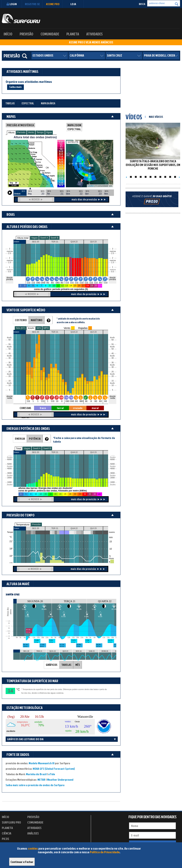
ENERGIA (20, 439)
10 (112, 385)
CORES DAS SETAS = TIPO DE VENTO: (25, 408)
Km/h (112, 383)
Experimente (35, 839)
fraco (43, 408)
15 (112, 381)
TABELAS (66, 665)
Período (21, 132)
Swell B (55, 238)
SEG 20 (36, 528)
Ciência (7, 833)
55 (112, 344)
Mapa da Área (48, 103)
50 (112, 349)
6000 (9, 459)
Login (11, 4)
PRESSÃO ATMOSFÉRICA (20, 125)
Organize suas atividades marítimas (29, 82)
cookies (33, 848)
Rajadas (83, 328)
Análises (33, 833)
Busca (142, 4)
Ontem (16, 528)
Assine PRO (53, 4)
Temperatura (23, 525)
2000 (9, 478)
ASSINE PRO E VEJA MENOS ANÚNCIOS (91, 42)
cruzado (78, 408)
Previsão (26, 34)
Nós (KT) (21, 328)
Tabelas (10, 103)
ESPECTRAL (74, 129)
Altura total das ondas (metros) (35, 137)
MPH (46, 328)
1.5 (10, 262)
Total (18, 448)
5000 (9, 464)
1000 (9, 482)
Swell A (44, 238)
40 (112, 358)
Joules (9, 485)
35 (112, 363)
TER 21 (55, 528)
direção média (113, 397)
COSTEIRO (21, 320)
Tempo (40, 132)
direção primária (9, 279)
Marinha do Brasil (36, 774)
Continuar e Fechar (22, 862)
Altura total (23, 238)
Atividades (94, 34)
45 (112, 353)
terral (60, 408)
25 (112, 372)
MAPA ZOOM (74, 125)
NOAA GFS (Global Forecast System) (54, 769)
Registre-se (32, 4)
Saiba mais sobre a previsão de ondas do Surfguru (35, 785)
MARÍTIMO (37, 320)
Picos (5, 839)
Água (49, 132)
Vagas (34, 238)
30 (112, 367)
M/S (39, 328)
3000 (9, 473)
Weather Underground (60, 780)
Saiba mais (15, 87)
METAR (41, 780)
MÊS (78, 665)
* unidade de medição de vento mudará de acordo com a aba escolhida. (78, 320)
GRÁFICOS (52, 665)
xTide (52, 774)
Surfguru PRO (11, 822)
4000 (9, 469)
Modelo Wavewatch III (42, 763)
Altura (11, 132)
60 (112, 340)
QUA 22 (74, 528)
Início (8, 34)
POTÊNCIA (35, 439)
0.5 (10, 272)
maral (95, 408)
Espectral (28, 103)
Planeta (73, 34)
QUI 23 (93, 528)
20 (112, 376)
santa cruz (13, 594)
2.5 (10, 253)
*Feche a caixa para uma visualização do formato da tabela (84, 440)
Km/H (31, 328)
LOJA (73, 4)
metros (9, 270)
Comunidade (50, 34)
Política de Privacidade (105, 852)
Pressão (36, 524)
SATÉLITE (73, 142)
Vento (31, 132)
